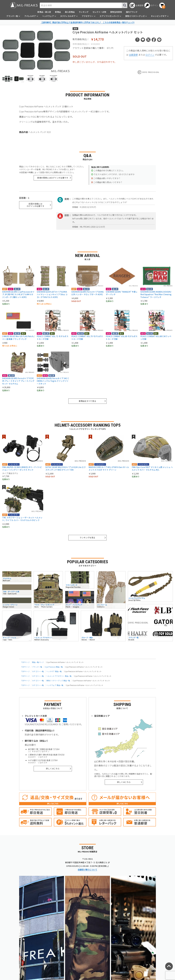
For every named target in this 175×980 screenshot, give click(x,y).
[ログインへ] (151, 5)
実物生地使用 (116, 12)
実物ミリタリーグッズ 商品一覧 (58, 681)
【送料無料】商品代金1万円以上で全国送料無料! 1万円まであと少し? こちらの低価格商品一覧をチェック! (87, 22)
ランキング (84, 12)
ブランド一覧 (37, 667)
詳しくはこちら (53, 768)
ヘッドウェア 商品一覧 (55, 685)
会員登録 (133, 55)
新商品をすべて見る (87, 401)
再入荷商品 (70, 12)
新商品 (58, 12)
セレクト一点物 (99, 12)
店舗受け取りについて (87, 870)
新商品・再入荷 (44, 12)
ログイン (150, 55)
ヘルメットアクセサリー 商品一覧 (59, 676)
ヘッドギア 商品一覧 (54, 671)
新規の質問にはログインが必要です (53, 178)
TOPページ (25, 662)
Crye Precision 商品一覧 (54, 667)
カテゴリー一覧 (38, 671)
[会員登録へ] (136, 5)
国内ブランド (132, 12)
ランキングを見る (87, 538)
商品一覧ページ (38, 662)
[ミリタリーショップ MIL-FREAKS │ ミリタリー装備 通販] (24, 5)
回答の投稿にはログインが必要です (35, 205)
